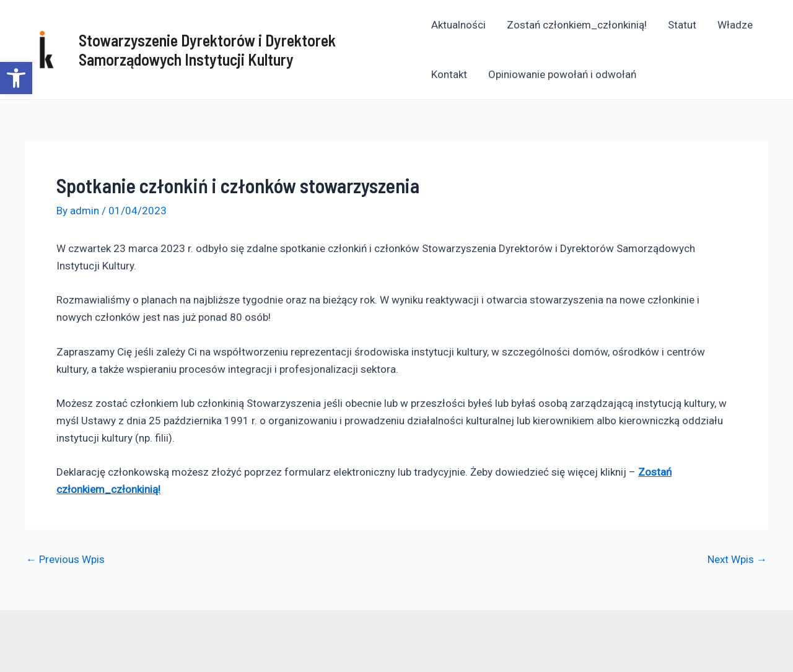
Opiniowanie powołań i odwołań (562, 74)
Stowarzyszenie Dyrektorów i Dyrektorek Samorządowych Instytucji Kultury (207, 50)
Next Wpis (737, 560)
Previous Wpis (65, 560)
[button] (16, 78)
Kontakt (449, 74)
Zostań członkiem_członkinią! (577, 25)
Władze (735, 25)
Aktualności (458, 25)
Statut (682, 25)
